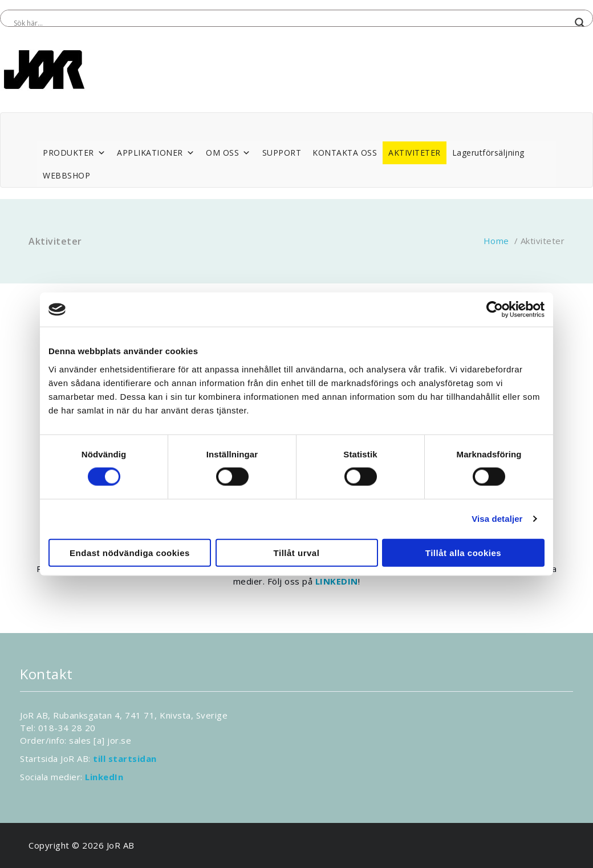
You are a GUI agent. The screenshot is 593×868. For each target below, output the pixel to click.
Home (496, 241)
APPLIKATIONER (156, 153)
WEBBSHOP (66, 175)
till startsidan (125, 759)
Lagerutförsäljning (488, 153)
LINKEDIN (337, 581)
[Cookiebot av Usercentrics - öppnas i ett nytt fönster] (495, 310)
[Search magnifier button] (580, 23)
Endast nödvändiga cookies (130, 552)
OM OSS (228, 153)
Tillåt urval (297, 552)
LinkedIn (104, 777)
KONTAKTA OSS (345, 153)
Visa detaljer (497, 519)
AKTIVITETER (415, 153)
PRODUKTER (74, 153)
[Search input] (291, 23)
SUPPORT (282, 153)
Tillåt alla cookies (463, 552)
